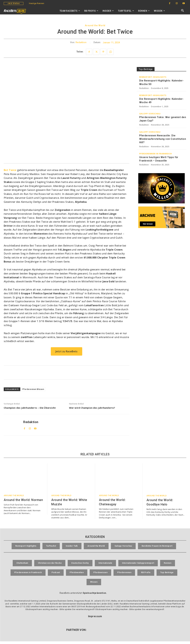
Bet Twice (10, 170)
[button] (183, 11)
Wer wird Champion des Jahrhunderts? (92, 408)
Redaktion (81, 42)
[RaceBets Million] (162, 188)
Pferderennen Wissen (33, 389)
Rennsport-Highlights (153, 77)
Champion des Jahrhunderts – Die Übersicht (30, 408)
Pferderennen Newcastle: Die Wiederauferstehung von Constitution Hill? (163, 139)
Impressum (95, 619)
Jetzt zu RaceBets (66, 351)
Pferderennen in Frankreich (156, 154)
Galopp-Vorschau (150, 114)
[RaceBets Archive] (162, 217)
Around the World (95, 25)
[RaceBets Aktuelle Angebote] (67, 372)
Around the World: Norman (23, 500)
